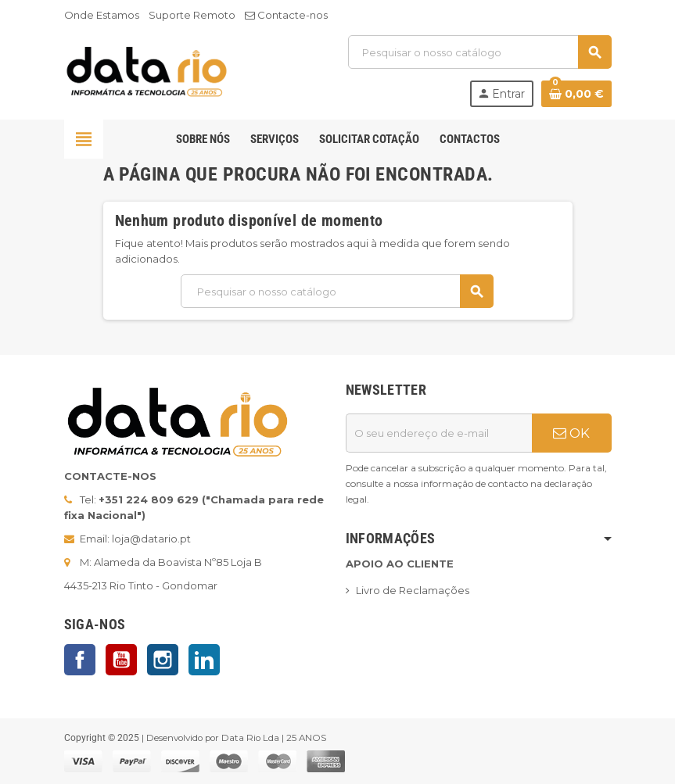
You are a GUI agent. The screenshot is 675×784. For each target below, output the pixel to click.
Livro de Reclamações (413, 590)
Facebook (80, 660)
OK (571, 433)
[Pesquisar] (479, 52)
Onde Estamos (102, 15)
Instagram (163, 660)
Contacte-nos (286, 15)
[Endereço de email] (439, 433)
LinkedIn (204, 660)
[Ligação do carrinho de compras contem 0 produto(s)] (576, 94)
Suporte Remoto (192, 15)
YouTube (121, 660)
